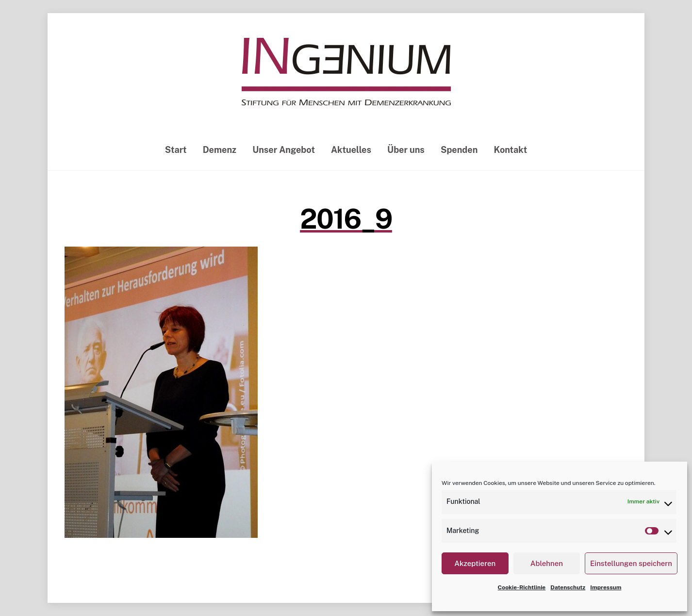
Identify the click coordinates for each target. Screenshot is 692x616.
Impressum (606, 587)
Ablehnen (547, 563)
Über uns (406, 150)
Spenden (459, 150)
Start (176, 150)
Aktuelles (351, 150)
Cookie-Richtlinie (522, 587)
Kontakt (511, 150)
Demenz (220, 150)
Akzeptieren (475, 563)
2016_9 (346, 219)
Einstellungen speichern (631, 563)
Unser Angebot (284, 150)
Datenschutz (568, 587)
